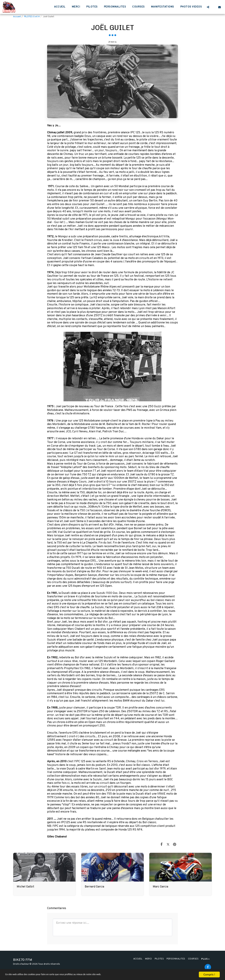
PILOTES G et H (32, 17)
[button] (208, 7)
